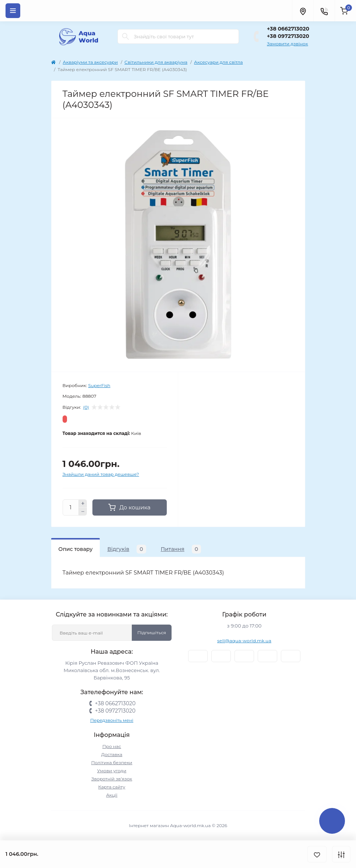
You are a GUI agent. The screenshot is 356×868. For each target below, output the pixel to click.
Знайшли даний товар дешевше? (101, 474)
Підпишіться (152, 632)
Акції (112, 795)
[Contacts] (324, 11)
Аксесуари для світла (218, 62)
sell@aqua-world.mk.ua (244, 641)
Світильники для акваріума (156, 62)
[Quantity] (71, 507)
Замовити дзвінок (288, 44)
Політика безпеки (112, 762)
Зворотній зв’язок (112, 779)
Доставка (112, 754)
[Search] (126, 36)
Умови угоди (112, 771)
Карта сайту (112, 787)
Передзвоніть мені (112, 720)
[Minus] (83, 512)
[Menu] (13, 11)
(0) (86, 407)
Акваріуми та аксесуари (91, 62)
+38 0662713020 (288, 29)
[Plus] (83, 503)
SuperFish (99, 385)
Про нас (112, 746)
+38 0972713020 (288, 36)
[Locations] (303, 11)
